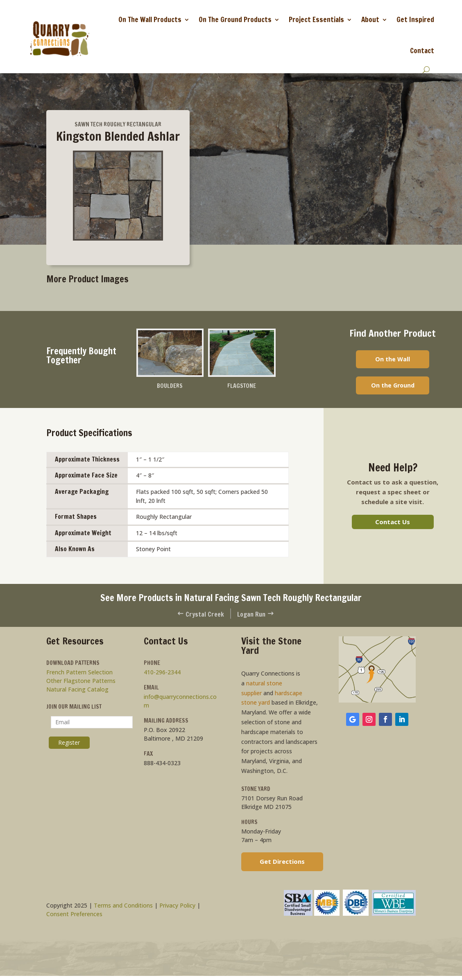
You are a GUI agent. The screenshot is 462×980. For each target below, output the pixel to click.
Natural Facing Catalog (77, 691)
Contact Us (393, 523)
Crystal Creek (199, 616)
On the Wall (393, 359)
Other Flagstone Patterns (81, 683)
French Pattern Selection (79, 674)
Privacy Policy (177, 907)
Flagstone (242, 386)
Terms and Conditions (123, 907)
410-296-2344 (162, 674)
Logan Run (257, 616)
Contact (422, 51)
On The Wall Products (150, 19)
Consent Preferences (74, 916)
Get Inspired (415, 19)
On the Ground (393, 387)
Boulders (170, 386)
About (370, 19)
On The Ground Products (235, 19)
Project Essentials (316, 19)
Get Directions (282, 863)
